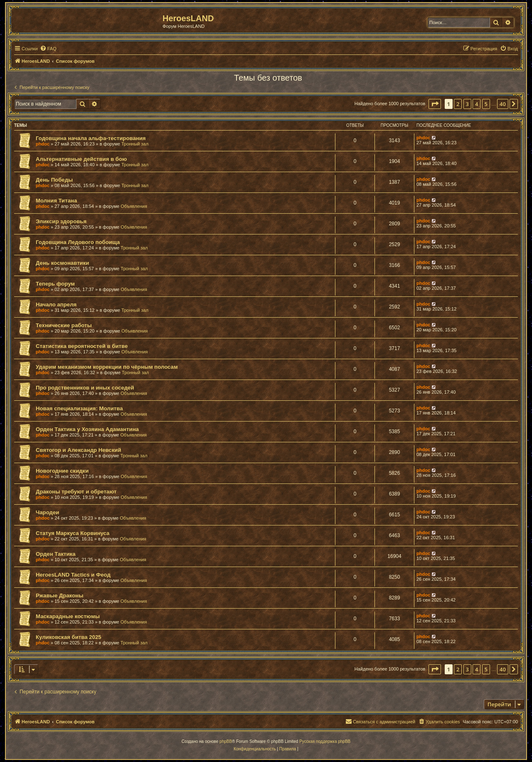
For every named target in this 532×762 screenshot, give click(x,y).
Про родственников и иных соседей (85, 388)
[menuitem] (48, 49)
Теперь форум (55, 284)
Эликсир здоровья (61, 221)
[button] (435, 104)
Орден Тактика (55, 554)
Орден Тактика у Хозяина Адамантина (87, 429)
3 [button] (467, 104)
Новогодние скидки (62, 471)
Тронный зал (135, 144)
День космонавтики (62, 263)
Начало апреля (56, 305)
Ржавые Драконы (60, 596)
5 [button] (486, 104)
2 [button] (458, 104)
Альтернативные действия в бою (81, 159)
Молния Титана (56, 201)
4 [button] (477, 104)
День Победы (54, 180)
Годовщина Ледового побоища (78, 242)
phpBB (226, 741)
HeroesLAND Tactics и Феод (73, 575)
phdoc (43, 144)
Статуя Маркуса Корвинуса (73, 533)
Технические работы (64, 325)
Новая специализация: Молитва (79, 408)
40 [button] (503, 104)
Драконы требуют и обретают (76, 492)
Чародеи (47, 512)
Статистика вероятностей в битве (82, 346)
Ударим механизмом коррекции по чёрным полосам (107, 367)
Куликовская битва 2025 (69, 637)
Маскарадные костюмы (68, 616)
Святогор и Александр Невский (79, 450)
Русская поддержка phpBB (325, 741)
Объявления (134, 206)
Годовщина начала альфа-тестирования (91, 138)
